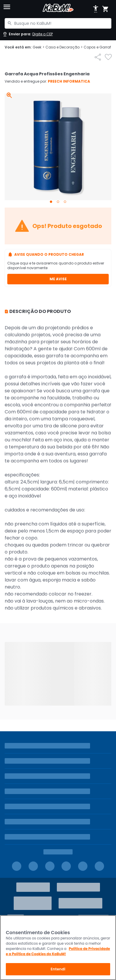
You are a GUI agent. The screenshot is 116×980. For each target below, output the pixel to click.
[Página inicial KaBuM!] (58, 8)
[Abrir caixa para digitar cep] (28, 34)
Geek (38, 47)
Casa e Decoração (64, 47)
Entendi (58, 969)
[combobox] (58, 23)
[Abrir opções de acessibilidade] (96, 9)
